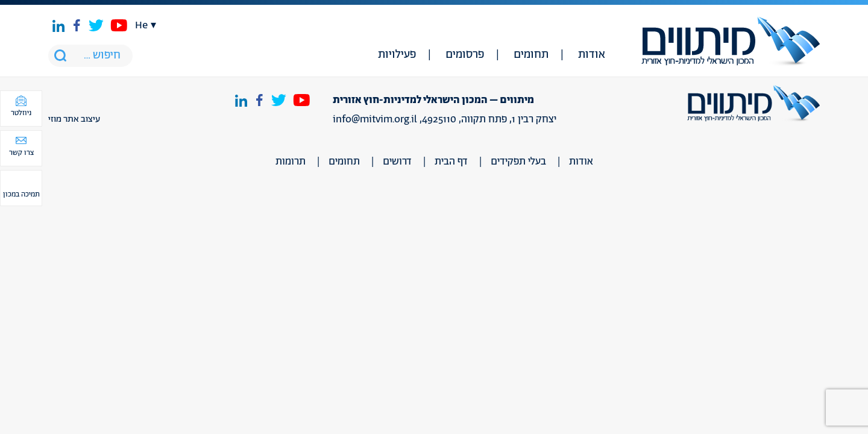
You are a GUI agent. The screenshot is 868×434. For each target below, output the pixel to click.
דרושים (397, 162)
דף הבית (451, 162)
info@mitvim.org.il (375, 119)
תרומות (291, 162)
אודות (592, 55)
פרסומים (465, 55)
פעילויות (397, 55)
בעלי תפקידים (518, 162)
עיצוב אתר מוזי (74, 119)
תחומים (531, 55)
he (141, 25)
